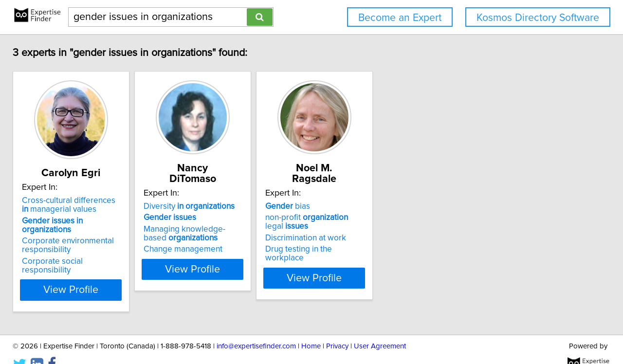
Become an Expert (400, 18)
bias (343, 196)
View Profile (90, 273)
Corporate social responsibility (84, 253)
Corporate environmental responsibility (75, 237)
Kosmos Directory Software (538, 18)
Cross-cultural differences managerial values (80, 205)
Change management (214, 238)
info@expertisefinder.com (256, 329)
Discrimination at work (361, 227)
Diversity (220, 196)
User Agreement (380, 329)
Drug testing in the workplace (374, 238)
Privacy (337, 329)
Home (311, 329)
